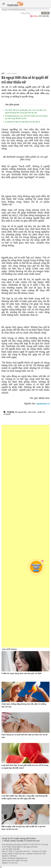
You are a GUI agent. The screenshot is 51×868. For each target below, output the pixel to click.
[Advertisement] (26, 44)
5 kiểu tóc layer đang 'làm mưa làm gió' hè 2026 (21, 673)
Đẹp (3, 73)
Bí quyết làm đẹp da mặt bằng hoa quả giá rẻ (23, 122)
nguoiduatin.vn (43, 404)
